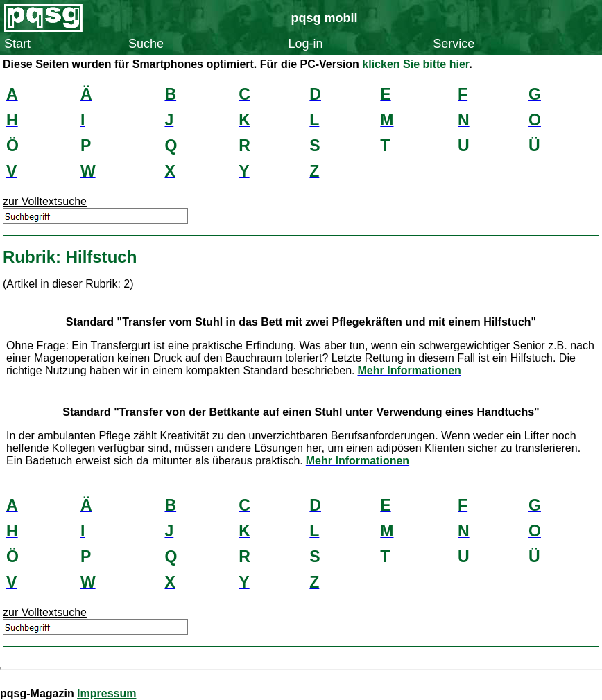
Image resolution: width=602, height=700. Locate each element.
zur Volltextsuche (45, 201)
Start (17, 44)
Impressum (106, 693)
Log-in (306, 44)
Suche (146, 44)
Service (454, 44)
